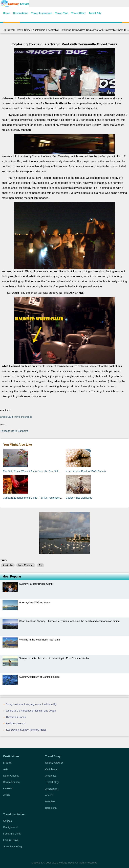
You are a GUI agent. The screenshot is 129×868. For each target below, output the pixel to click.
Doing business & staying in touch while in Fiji (31, 704)
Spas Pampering (13, 846)
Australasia (39, 30)
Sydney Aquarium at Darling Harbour (40, 677)
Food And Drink (12, 834)
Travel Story (78, 13)
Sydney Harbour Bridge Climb (36, 584)
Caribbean (51, 769)
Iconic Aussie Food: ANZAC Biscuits (86, 471)
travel (11, 30)
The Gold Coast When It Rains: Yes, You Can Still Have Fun (36, 471)
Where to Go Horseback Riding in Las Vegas (31, 711)
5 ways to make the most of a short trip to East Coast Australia (54, 658)
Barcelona (51, 808)
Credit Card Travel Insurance (16, 417)
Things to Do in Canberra (14, 431)
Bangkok (50, 801)
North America (11, 776)
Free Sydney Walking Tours (35, 602)
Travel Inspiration (42, 13)
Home (7, 13)
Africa (6, 795)
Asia (6, 769)
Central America (54, 763)
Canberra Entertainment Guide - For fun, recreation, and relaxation (40, 498)
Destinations (21, 13)
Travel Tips (62, 13)
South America (11, 782)
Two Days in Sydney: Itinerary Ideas (26, 730)
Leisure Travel (11, 840)
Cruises (7, 821)
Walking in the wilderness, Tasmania (40, 640)
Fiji (41, 565)
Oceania (8, 788)
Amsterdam (52, 789)
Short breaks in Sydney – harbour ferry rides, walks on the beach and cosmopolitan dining (69, 621)
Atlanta (49, 795)
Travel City (95, 13)
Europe (7, 763)
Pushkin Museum (15, 723)
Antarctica (51, 776)
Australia (53, 30)
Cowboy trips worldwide (79, 498)
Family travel (10, 827)
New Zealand (26, 565)
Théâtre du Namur (16, 717)
